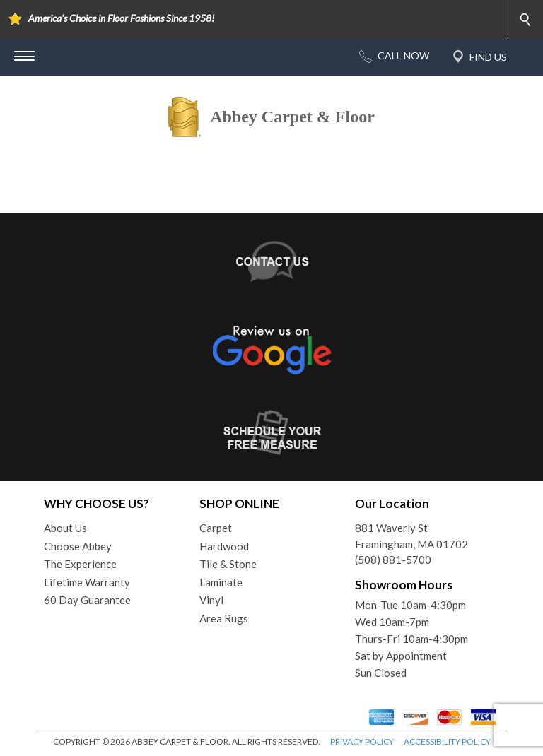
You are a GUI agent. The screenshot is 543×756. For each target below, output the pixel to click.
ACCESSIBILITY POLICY (447, 742)
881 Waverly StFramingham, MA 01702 (411, 536)
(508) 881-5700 (393, 560)
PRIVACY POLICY (362, 742)
